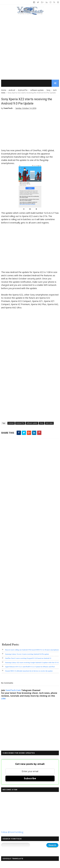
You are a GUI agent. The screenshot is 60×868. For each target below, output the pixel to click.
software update (37, 90)
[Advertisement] (30, 47)
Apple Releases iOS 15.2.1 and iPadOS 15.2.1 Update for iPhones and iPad (30, 667)
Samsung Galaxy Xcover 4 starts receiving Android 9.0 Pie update (27, 654)
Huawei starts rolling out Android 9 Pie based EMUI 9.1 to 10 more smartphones (32, 650)
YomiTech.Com (13, 690)
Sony (48, 90)
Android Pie (23, 90)
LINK (3, 699)
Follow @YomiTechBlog (12, 832)
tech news (49, 423)
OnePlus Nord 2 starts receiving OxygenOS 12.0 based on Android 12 (28, 658)
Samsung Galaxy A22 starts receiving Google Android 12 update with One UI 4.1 (32, 662)
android (12, 90)
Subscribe (30, 779)
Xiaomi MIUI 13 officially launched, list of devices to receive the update (29, 671)
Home (4, 90)
